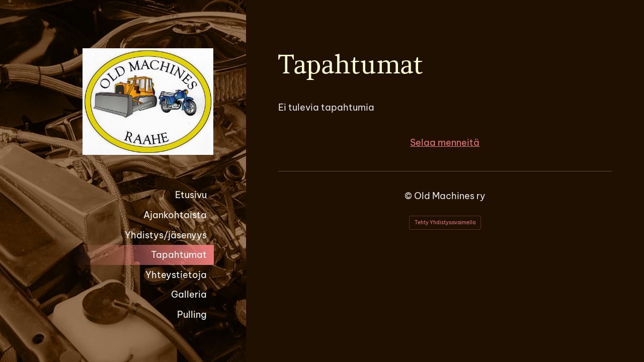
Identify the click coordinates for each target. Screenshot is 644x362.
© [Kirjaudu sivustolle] (409, 196)
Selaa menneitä (445, 143)
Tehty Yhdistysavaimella (445, 222)
